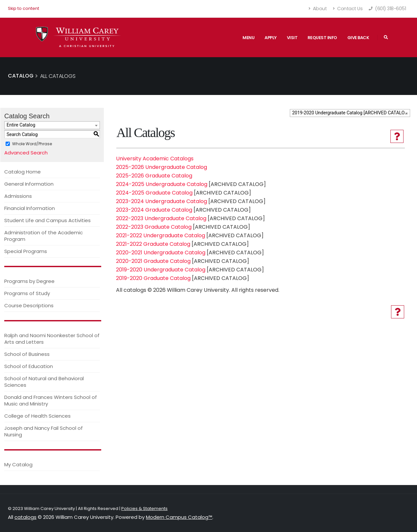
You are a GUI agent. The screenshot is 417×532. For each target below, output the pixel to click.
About (318, 9)
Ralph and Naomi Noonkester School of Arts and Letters (52, 339)
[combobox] (350, 113)
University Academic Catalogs (155, 159)
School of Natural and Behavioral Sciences (44, 382)
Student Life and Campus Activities (47, 220)
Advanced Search (26, 153)
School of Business (27, 354)
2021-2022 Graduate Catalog (153, 244)
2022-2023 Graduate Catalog (154, 227)
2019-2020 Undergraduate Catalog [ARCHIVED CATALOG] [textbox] (351, 113)
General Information (29, 184)
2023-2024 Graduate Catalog (154, 210)
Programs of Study (27, 293)
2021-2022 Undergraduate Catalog (161, 235)
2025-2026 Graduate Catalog (154, 176)
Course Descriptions (29, 305)
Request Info (322, 38)
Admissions (18, 196)
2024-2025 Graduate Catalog (154, 193)
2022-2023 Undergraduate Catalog (161, 218)
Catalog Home (23, 172)
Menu (248, 38)
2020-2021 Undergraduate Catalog (161, 253)
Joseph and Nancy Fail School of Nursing (44, 431)
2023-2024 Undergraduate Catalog (162, 201)
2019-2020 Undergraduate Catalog (161, 270)
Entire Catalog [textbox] (21, 125)
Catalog (21, 76)
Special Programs (26, 251)
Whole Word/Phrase (32, 144)
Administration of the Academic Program (44, 236)
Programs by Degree (29, 281)
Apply (271, 38)
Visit (292, 38)
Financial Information (30, 208)
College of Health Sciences (37, 416)
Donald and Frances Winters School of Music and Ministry (51, 400)
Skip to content (23, 8)
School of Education (29, 366)
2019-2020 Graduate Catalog (153, 278)
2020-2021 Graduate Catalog (153, 261)
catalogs (25, 517)
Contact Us (348, 9)
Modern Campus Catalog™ (179, 517)
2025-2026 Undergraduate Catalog (162, 167)
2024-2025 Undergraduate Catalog (162, 184)
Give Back (358, 38)
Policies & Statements (144, 509)
